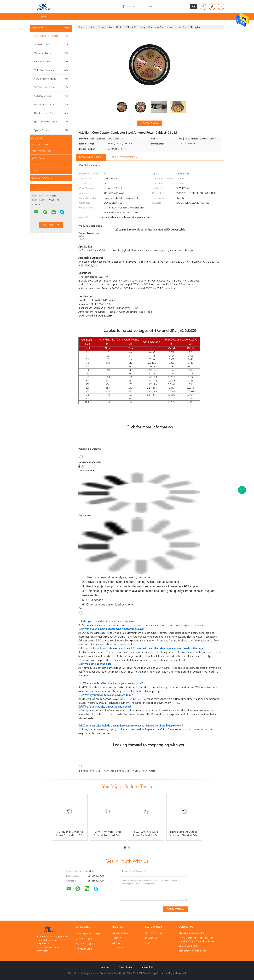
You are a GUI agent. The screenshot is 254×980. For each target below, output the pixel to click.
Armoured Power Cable (51, 36)
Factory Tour (40, 145)
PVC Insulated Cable (51, 87)
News (44, 17)
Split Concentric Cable (51, 122)
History (116, 938)
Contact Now (150, 123)
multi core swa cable (144, 771)
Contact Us (39, 158)
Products (51, 28)
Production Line (155, 934)
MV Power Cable (51, 53)
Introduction (120, 934)
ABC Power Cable (51, 96)
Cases (35, 171)
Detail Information (91, 157)
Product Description (125, 157)
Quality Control (42, 151)
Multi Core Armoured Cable (51, 70)
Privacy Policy (125, 967)
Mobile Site (147, 967)
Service (116, 943)
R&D (147, 943)
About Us (37, 138)
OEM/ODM (151, 938)
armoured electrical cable (117, 771)
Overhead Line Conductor (51, 113)
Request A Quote (42, 178)
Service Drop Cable (51, 105)
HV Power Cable (51, 62)
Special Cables (51, 130)
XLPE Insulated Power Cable (51, 79)
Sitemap (105, 967)
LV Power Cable (51, 45)
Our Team (117, 948)
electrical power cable (90, 771)
